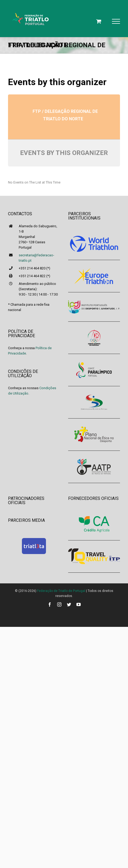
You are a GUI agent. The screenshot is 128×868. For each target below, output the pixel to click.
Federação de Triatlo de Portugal (61, 591)
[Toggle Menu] (116, 21)
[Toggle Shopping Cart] (99, 21)
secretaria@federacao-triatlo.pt (36, 258)
